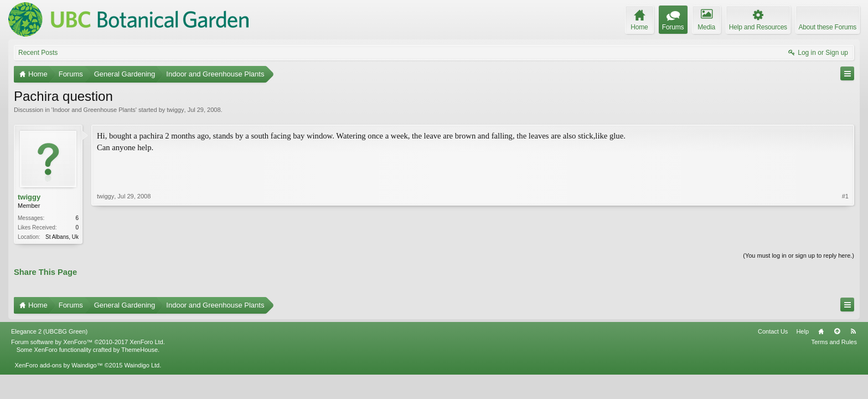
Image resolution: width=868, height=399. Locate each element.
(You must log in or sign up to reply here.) (799, 255)
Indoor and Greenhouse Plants (94, 110)
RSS (853, 331)
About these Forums (828, 27)
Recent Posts (38, 53)
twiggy (175, 110)
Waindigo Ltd (142, 365)
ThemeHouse (139, 350)
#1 (845, 196)
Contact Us (773, 331)
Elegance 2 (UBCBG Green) (49, 331)
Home (821, 331)
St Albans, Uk (62, 237)
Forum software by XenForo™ (88, 342)
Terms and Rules (834, 342)
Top (837, 331)
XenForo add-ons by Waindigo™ (58, 365)
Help (802, 331)
